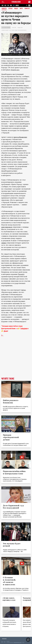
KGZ (5, 6)
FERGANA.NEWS (16, 2)
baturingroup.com (18, 642)
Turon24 (21, 274)
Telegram (24, 328)
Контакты (4, 638)
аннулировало (7, 227)
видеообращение (20, 137)
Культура (14, 28)
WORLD (17, 6)
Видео (16, 9)
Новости (4, 9)
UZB (14, 6)
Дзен (6, 331)
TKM (11, 6)
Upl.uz (23, 290)
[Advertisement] (16, 360)
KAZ (3, 6)
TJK (8, 6)
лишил (4, 243)
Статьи (10, 9)
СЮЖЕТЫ (27, 9)
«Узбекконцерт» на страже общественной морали (14, 30)
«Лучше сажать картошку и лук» (9, 599)
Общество (20, 28)
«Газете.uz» (15, 70)
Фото (21, 9)
